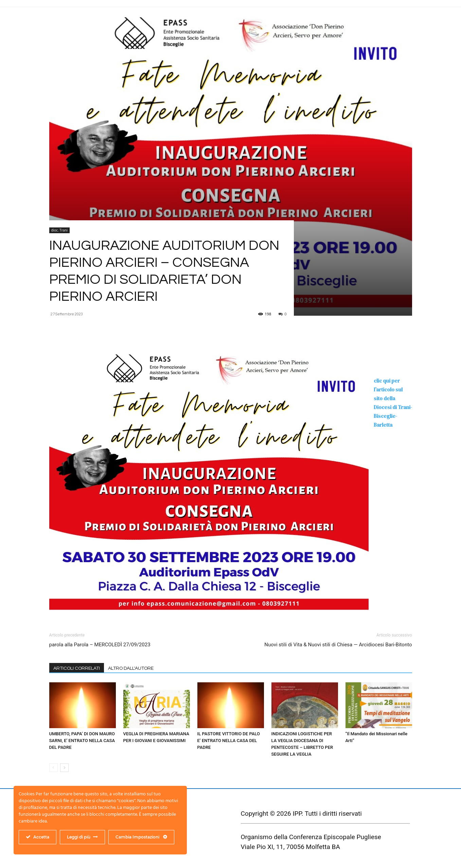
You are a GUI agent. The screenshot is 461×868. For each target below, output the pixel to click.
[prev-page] (54, 768)
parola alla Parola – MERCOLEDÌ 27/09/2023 (100, 645)
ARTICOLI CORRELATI (77, 668)
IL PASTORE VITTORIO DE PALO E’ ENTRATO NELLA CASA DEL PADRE (229, 741)
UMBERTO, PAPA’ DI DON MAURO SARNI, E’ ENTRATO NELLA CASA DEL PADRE (82, 741)
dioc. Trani (59, 230)
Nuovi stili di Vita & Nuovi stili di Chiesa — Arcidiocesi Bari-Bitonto (338, 645)
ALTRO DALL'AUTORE (131, 668)
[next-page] (64, 768)
